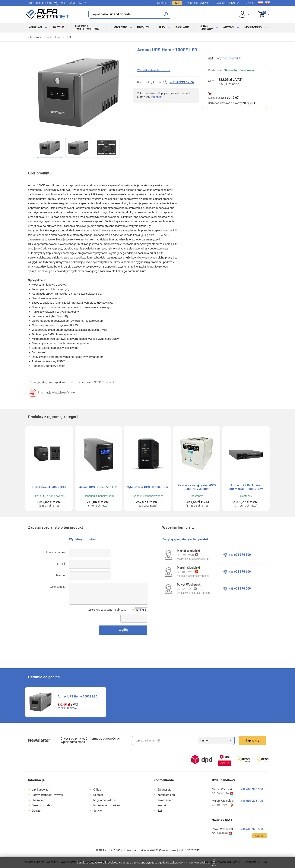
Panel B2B (157, 97)
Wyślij (123, 630)
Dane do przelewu (43, 805)
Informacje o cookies (107, 805)
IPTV (162, 27)
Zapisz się (252, 740)
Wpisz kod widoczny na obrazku (107, 610)
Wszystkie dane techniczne (154, 70)
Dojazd (36, 811)
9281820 (189, 589)
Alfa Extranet (48, 14)
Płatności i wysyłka (198, 3)
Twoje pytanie (57, 587)
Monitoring (253, 27)
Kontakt (162, 3)
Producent (108, 382)
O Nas (97, 790)
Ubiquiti (143, 27)
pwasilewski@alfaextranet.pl (194, 593)
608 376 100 (240, 572)
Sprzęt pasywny (206, 28)
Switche (58, 27)
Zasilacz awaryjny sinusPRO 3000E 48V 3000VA (197, 487)
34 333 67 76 (75, 3)
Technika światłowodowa (87, 28)
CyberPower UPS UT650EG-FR (147, 487)
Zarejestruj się (167, 795)
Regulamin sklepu (104, 800)
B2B (177, 3)
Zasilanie (182, 27)
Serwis (98, 811)
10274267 (190, 572)
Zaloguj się (164, 790)
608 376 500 (240, 589)
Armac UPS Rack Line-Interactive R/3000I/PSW (246, 487)
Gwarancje (38, 800)
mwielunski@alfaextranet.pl (193, 559)
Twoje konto (165, 800)
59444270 (190, 555)
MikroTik (120, 27)
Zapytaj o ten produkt (229, 58)
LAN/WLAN (35, 27)
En (267, 3)
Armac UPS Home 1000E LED (77, 696)
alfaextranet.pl (37, 37)
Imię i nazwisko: (56, 552)
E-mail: (61, 564)
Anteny (229, 27)
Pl (260, 3)
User (244, 14)
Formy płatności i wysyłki (48, 795)
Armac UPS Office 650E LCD (98, 487)
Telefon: (60, 575)
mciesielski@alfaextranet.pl (193, 576)
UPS (68, 37)
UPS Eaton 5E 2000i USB (49, 487)
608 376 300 (240, 555)
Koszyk (262, 10)
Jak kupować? (41, 790)
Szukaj (166, 14)
